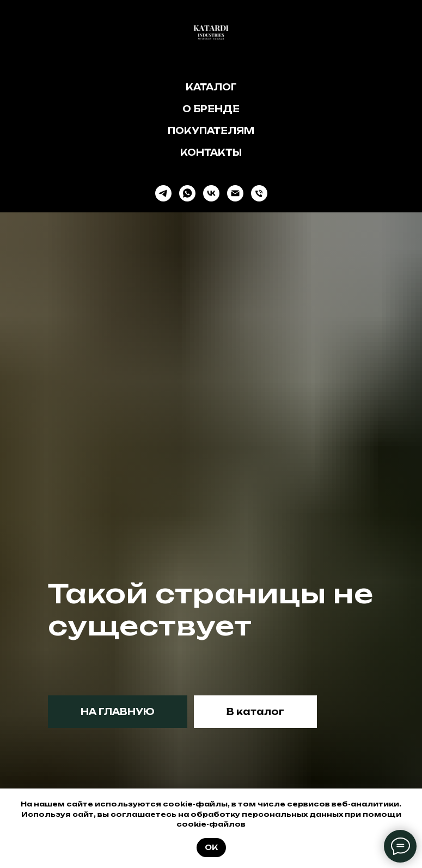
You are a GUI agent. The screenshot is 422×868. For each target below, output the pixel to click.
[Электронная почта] (235, 193)
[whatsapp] (187, 193)
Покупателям (211, 131)
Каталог (211, 87)
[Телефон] (259, 193)
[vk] (211, 193)
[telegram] (163, 193)
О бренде (211, 109)
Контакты (211, 152)
